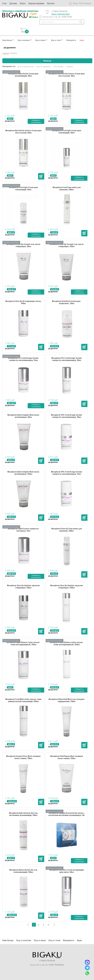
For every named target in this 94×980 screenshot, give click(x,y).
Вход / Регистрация (82, 3)
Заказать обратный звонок (60, 14)
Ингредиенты (71, 40)
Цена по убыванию (44, 67)
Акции (82, 40)
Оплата (23, 3)
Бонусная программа (36, 3)
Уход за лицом (41, 40)
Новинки (70, 67)
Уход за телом (57, 40)
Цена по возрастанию (25, 67)
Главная (6, 53)
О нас (4, 3)
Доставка (13, 3)
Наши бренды (8, 40)
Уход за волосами (25, 40)
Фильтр (47, 61)
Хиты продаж (59, 67)
